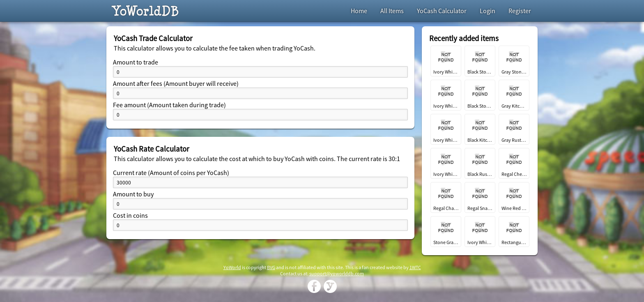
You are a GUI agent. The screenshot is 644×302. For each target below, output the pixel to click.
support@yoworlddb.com (337, 273)
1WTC (415, 267)
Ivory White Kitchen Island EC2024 (446, 140)
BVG (271, 267)
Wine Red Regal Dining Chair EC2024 (514, 208)
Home (359, 11)
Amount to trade (136, 62)
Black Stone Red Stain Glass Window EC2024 (480, 72)
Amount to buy (133, 194)
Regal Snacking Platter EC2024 (480, 208)
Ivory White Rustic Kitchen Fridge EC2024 (446, 174)
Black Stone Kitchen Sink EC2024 (480, 106)
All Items (392, 11)
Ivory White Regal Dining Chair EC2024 (480, 242)
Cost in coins (130, 215)
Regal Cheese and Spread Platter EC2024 (514, 174)
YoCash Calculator (442, 11)
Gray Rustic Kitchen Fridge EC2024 (514, 140)
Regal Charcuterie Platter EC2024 (446, 208)
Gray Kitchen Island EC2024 (514, 106)
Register (520, 11)
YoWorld (232, 267)
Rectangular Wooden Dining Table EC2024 (514, 242)
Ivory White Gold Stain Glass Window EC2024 (446, 72)
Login (488, 11)
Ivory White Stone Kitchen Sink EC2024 (446, 106)
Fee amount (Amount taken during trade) (169, 105)
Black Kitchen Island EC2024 (480, 140)
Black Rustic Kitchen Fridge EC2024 (480, 174)
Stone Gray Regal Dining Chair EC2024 (446, 242)
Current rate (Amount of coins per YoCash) (171, 173)
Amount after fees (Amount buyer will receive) (176, 83)
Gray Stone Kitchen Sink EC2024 (514, 72)
